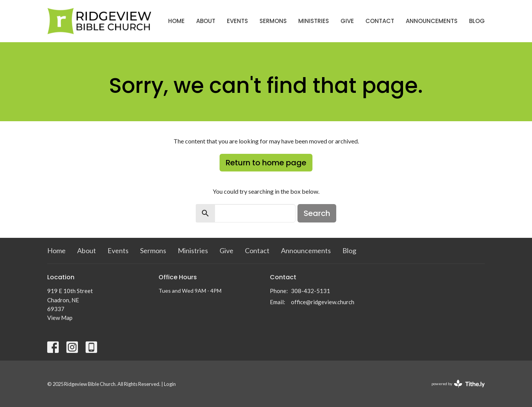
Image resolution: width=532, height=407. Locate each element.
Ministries (314, 21)
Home (176, 21)
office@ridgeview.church (323, 302)
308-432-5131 (311, 291)
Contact (380, 21)
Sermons (273, 21)
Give (347, 21)
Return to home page (266, 163)
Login (170, 384)
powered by (458, 384)
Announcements (432, 21)
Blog (477, 21)
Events (237, 21)
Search (317, 213)
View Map (60, 318)
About (206, 21)
